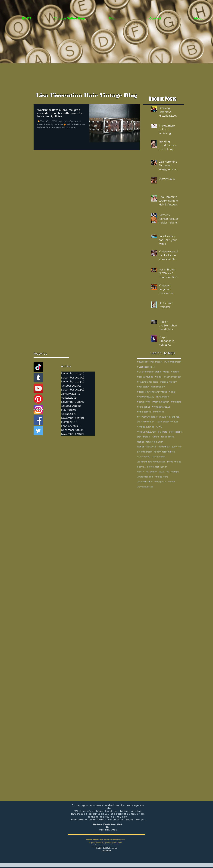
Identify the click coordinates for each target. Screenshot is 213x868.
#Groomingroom (173, 362)
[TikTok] (38, 367)
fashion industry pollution (150, 442)
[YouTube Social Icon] (38, 388)
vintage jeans (161, 477)
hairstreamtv (144, 457)
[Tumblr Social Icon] (38, 378)
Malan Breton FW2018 (167, 422)
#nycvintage (162, 397)
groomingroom (145, 452)
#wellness (158, 412)
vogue (172, 482)
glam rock (177, 447)
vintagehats (160, 482)
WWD (159, 427)
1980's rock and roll (169, 417)
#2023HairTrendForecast (150, 362)
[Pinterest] (38, 399)
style (161, 472)
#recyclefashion (161, 402)
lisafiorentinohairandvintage (151, 462)
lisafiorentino (158, 457)
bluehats (163, 432)
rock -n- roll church (147, 472)
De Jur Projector (145, 422)
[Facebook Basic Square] (38, 420)
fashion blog (168, 437)
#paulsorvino (144, 402)
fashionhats (164, 447)
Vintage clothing (146, 427)
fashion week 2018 (146, 447)
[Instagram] (38, 409)
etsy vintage (143, 437)
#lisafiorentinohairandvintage (152, 392)
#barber (175, 372)
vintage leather (145, 482)
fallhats (155, 437)
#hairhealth (143, 387)
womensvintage (145, 487)
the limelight (172, 472)
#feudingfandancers (148, 382)
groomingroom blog (165, 452)
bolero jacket (176, 432)
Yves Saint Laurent (147, 432)
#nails (172, 392)
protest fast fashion (157, 467)
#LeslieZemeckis (146, 367)
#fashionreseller (172, 377)
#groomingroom (169, 382)
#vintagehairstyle (161, 407)
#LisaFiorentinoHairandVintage (153, 372)
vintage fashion (145, 477)
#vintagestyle (144, 412)
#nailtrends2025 (145, 397)
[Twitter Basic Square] (38, 431)
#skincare (176, 402)
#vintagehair (144, 407)
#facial (159, 377)
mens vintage (174, 462)
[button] (112, 18)
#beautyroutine (145, 377)
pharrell (141, 467)
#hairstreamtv (158, 387)
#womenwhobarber (147, 417)
